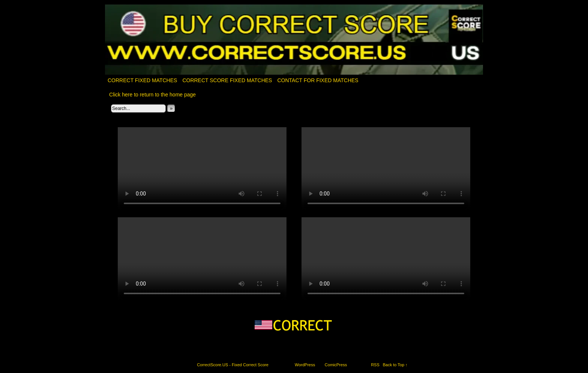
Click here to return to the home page (152, 95)
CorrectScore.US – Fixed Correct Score (294, 40)
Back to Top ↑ (395, 365)
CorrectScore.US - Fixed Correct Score (233, 365)
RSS (375, 365)
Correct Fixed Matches (142, 80)
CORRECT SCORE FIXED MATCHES (227, 80)
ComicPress (336, 365)
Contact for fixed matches (318, 80)
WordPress (305, 365)
